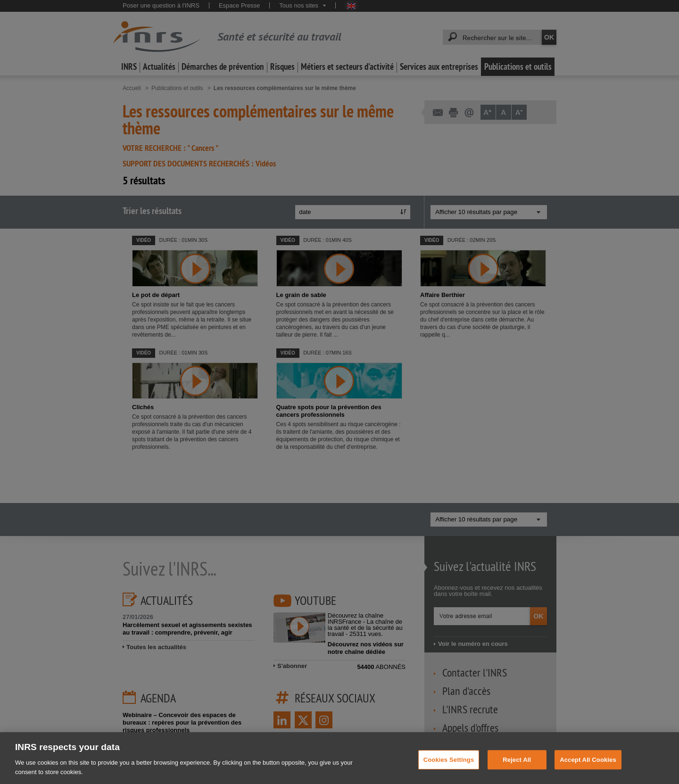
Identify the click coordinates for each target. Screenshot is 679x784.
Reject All (517, 765)
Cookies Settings (449, 765)
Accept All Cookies (588, 765)
